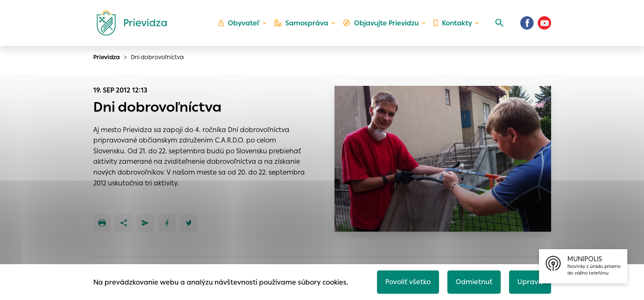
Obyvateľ (239, 23)
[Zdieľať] (124, 223)
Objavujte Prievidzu (381, 23)
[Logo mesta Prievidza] (129, 23)
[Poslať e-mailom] (145, 223)
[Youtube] (544, 23)
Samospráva (301, 23)
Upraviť (530, 282)
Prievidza (107, 57)
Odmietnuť (474, 282)
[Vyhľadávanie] (499, 23)
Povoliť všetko (408, 282)
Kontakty (453, 23)
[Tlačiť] (102, 223)
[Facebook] (527, 23)
